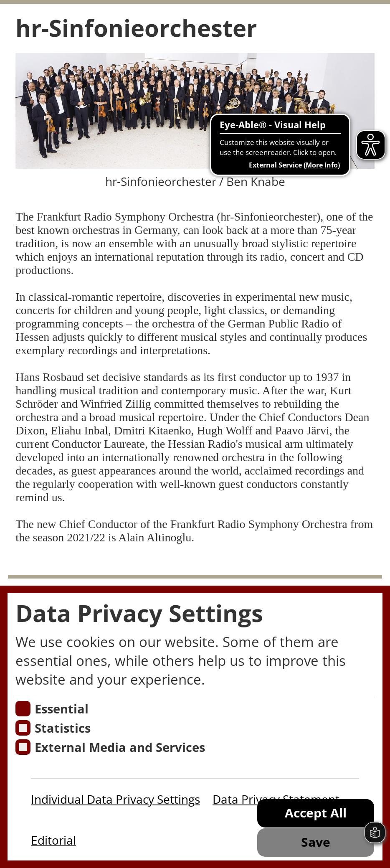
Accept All (316, 813)
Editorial (53, 840)
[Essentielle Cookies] (23, 709)
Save (316, 842)
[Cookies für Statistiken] (23, 728)
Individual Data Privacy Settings (115, 799)
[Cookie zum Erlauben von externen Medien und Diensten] (23, 747)
